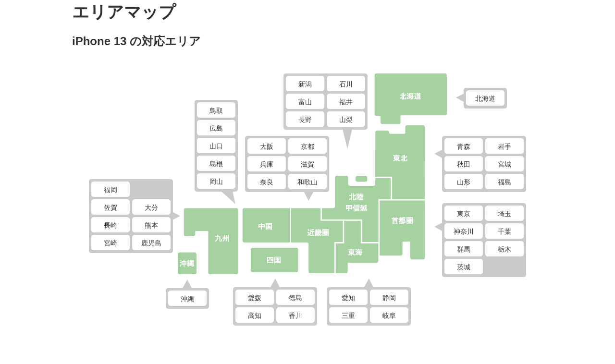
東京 (464, 214)
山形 (464, 182)
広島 (216, 128)
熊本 (151, 225)
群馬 (464, 249)
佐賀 (111, 207)
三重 (348, 315)
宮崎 (111, 243)
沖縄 (187, 299)
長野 (305, 120)
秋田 (464, 164)
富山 (305, 102)
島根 (216, 164)
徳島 (295, 298)
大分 (151, 207)
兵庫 (267, 164)
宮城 (504, 164)
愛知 (348, 298)
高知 (255, 315)
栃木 (504, 249)
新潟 (305, 84)
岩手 (504, 146)
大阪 (267, 146)
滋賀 (307, 164)
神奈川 (464, 231)
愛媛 (255, 298)
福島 (504, 182)
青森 (464, 146)
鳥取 (216, 110)
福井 (346, 102)
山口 (216, 146)
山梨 (346, 120)
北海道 (485, 98)
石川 (346, 84)
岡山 (216, 182)
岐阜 (389, 315)
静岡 (389, 298)
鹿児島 (151, 243)
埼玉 (504, 214)
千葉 (504, 231)
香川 (295, 315)
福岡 (111, 190)
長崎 (111, 225)
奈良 (267, 182)
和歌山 (307, 182)
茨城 (464, 267)
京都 (307, 146)
